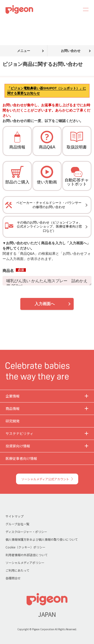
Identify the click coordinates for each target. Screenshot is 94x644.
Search (72, 9)
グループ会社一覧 (17, 524)
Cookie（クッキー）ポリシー (25, 547)
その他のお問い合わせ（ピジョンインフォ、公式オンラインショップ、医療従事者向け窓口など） (49, 227)
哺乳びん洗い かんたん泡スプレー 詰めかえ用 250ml (47, 281)
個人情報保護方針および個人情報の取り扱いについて (42, 539)
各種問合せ (13, 578)
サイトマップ (15, 516)
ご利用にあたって (17, 570)
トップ (6, 22)
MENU (84, 9)
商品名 (14, 271)
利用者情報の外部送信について (27, 555)
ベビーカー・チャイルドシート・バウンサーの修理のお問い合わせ (49, 205)
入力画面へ (45, 304)
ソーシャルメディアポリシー (25, 563)
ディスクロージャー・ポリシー (26, 532)
